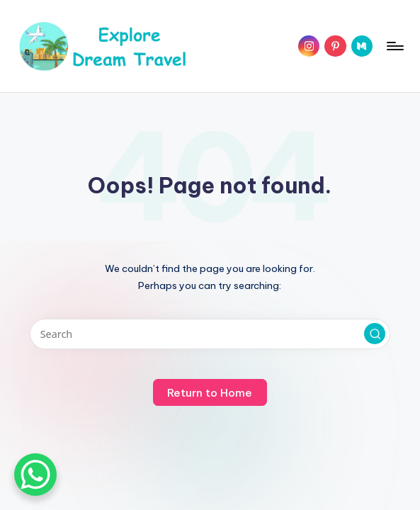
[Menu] (394, 46)
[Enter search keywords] (210, 334)
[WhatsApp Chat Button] (35, 475)
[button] (375, 334)
